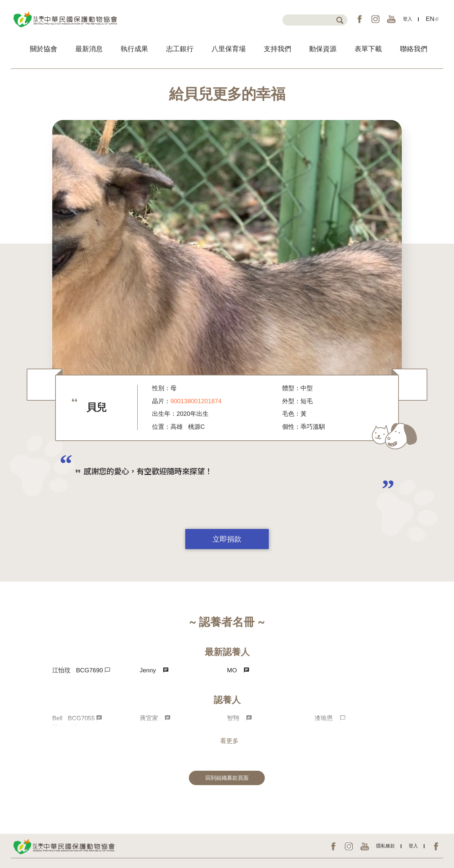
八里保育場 (229, 49)
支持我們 (277, 49)
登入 (408, 19)
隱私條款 (386, 846)
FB (360, 19)
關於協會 (44, 49)
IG (375, 19)
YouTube (391, 19)
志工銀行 (180, 49)
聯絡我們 (414, 49)
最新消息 (89, 49)
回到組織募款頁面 (227, 778)
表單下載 (368, 49)
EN (432, 19)
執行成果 (134, 49)
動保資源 (323, 49)
